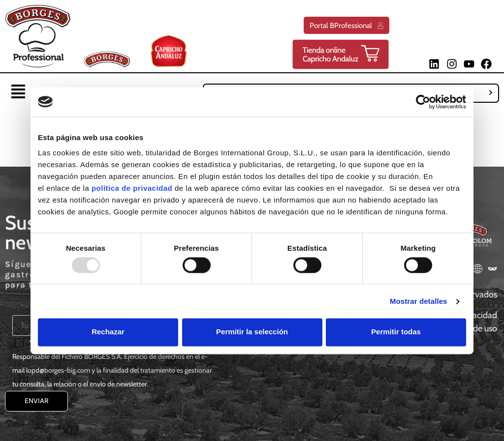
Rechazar (108, 332)
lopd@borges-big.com (58, 370)
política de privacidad (132, 188)
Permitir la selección (252, 332)
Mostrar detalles (419, 301)
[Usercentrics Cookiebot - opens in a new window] (423, 102)
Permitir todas (396, 332)
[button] (18, 93)
